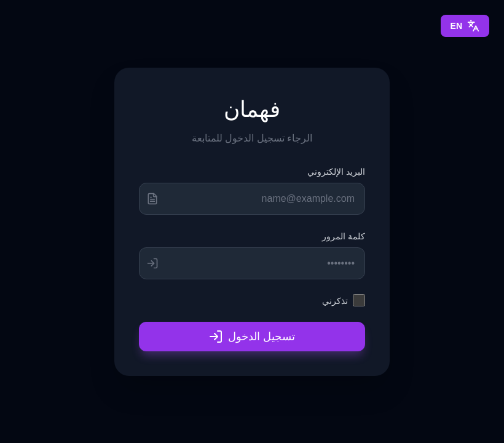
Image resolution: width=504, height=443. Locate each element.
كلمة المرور (344, 236)
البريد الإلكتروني (336, 171)
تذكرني (335, 301)
